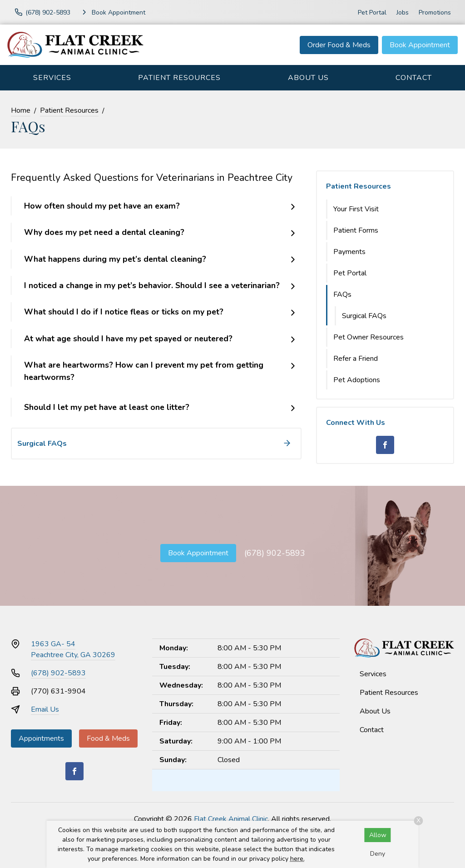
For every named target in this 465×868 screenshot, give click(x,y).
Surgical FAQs (364, 316)
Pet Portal (372, 12)
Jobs (403, 12)
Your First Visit (356, 209)
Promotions (435, 12)
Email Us (45, 709)
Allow (378, 835)
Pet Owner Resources (369, 337)
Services (52, 78)
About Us (308, 78)
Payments (349, 252)
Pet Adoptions (357, 380)
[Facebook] (385, 445)
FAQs (342, 294)
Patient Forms (356, 230)
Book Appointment (420, 45)
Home (21, 110)
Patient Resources (179, 78)
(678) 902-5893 (275, 553)
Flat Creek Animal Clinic (231, 819)
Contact (414, 78)
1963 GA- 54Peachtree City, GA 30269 (73, 649)
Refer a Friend (356, 359)
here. (297, 859)
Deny (378, 854)
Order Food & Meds (339, 45)
